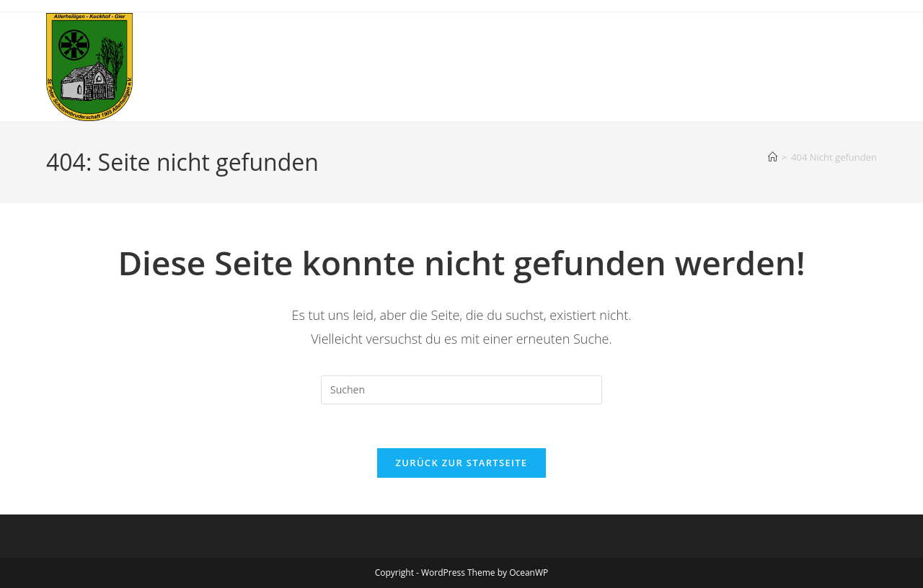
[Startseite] (773, 157)
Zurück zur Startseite (462, 463)
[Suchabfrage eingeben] (461, 390)
